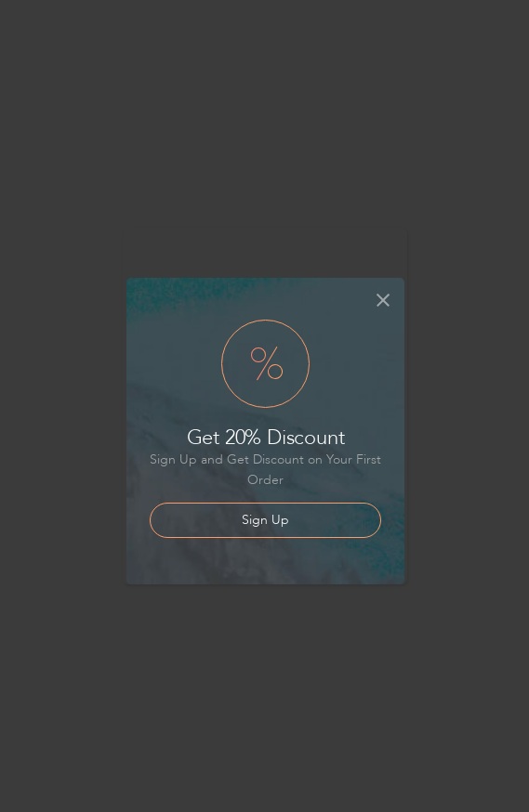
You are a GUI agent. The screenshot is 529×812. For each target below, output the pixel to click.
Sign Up (265, 520)
